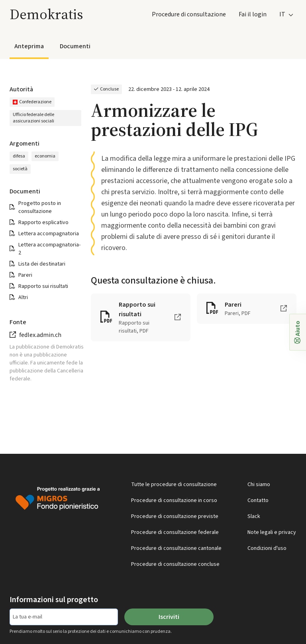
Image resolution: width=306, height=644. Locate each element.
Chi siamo (259, 484)
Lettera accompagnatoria (49, 234)
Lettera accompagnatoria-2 (49, 249)
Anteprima (29, 46)
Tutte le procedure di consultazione (174, 484)
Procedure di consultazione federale (175, 532)
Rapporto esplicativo (43, 223)
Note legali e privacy (272, 532)
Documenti (75, 46)
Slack (254, 516)
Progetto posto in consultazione (40, 207)
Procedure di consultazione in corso (174, 500)
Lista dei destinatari (42, 264)
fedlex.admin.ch (40, 335)
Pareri (25, 275)
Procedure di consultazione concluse (175, 564)
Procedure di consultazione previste (175, 516)
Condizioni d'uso (267, 548)
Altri (23, 297)
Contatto (258, 500)
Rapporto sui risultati (43, 286)
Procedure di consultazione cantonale (176, 548)
